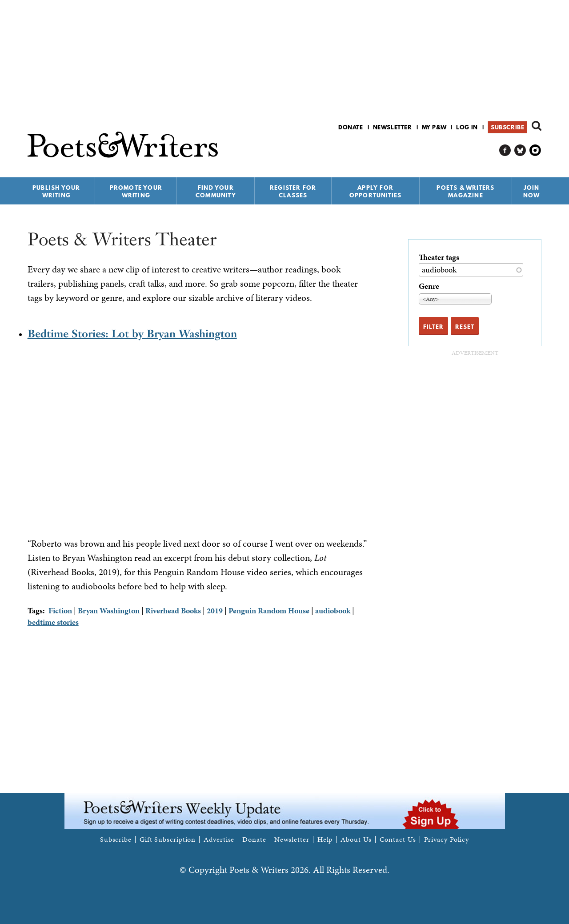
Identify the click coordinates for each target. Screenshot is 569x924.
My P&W (434, 127)
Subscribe (507, 127)
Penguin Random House (269, 610)
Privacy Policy (447, 840)
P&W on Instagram (535, 150)
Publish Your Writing (56, 191)
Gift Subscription (168, 840)
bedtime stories (53, 622)
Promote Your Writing (136, 191)
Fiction (60, 610)
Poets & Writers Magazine (465, 191)
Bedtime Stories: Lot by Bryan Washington (132, 334)
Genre (429, 286)
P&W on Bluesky (520, 150)
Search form (537, 126)
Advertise (219, 840)
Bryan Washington (109, 610)
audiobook (333, 610)
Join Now (532, 191)
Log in (467, 127)
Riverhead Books (173, 610)
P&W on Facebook (505, 150)
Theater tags (439, 257)
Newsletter (393, 127)
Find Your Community (216, 191)
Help (325, 840)
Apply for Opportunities (376, 191)
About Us (356, 840)
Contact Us (398, 840)
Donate (351, 127)
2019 (215, 610)
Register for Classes (293, 191)
